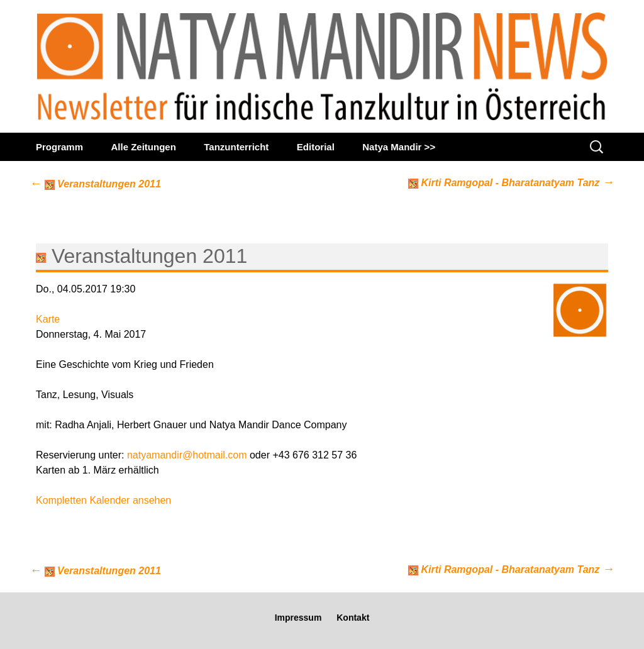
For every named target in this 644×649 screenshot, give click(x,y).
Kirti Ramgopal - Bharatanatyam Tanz (511, 182)
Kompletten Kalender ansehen (103, 500)
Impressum (298, 618)
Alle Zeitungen (143, 147)
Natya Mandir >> (399, 147)
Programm (59, 147)
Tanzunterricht (236, 147)
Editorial (316, 147)
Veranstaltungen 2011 (95, 184)
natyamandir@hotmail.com (187, 455)
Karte (48, 319)
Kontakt (353, 618)
